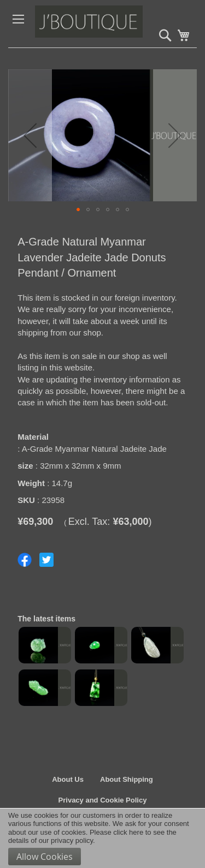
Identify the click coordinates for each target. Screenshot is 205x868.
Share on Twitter (46, 560)
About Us (68, 779)
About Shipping (127, 779)
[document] (102, 838)
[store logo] (112, 24)
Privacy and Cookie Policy (103, 800)
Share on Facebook (25, 560)
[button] (30, 135)
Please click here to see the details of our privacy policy (92, 837)
